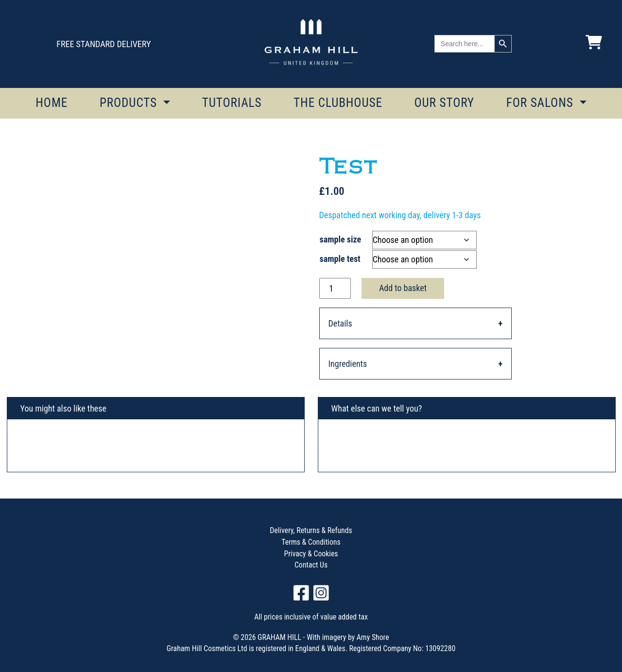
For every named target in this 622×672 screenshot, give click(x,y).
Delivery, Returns (295, 530)
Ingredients (348, 364)
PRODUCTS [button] (130, 103)
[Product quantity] (335, 289)
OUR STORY (444, 103)
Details (340, 323)
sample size (341, 239)
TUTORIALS (232, 103)
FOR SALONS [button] (542, 103)
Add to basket (403, 288)
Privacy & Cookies (311, 554)
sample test (340, 259)
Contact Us (311, 565)
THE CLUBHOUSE (338, 103)
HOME (52, 103)
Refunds (339, 530)
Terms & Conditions (311, 542)
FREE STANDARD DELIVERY (104, 44)
